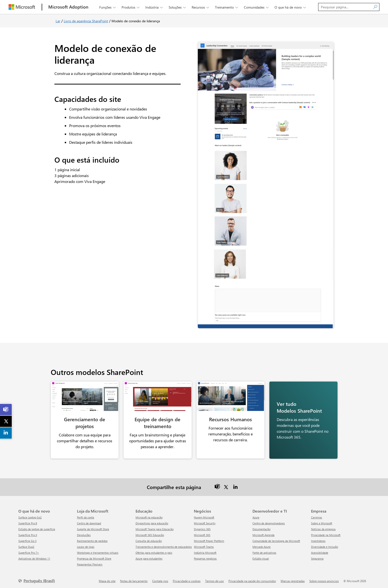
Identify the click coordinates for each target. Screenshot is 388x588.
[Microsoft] (22, 7)
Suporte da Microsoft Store (93, 527)
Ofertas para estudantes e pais (154, 551)
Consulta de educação (149, 539)
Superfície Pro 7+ (29, 551)
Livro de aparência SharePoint (86, 21)
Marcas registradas (293, 579)
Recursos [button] (201, 7)
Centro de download (89, 522)
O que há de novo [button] (291, 7)
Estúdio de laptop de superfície (37, 527)
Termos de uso (214, 579)
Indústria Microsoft (205, 551)
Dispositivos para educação (152, 522)
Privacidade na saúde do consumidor (252, 579)
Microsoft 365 (202, 533)
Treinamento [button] (227, 7)
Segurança (317, 557)
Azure (256, 516)
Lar (58, 21)
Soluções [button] (178, 7)
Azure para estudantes (149, 557)
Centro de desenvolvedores (269, 522)
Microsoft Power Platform (209, 539)
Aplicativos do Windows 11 (34, 557)
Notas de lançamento (134, 579)
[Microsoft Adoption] (68, 7)
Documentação (261, 527)
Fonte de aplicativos (264, 551)
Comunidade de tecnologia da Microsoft (276, 539)
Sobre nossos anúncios (324, 579)
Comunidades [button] (257, 7)
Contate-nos (160, 579)
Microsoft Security (205, 522)
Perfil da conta (86, 516)
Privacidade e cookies (187, 579)
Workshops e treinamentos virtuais (98, 551)
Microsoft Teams (204, 545)
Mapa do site (107, 579)
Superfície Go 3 (27, 539)
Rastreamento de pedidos (92, 539)
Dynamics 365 (202, 527)
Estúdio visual (261, 557)
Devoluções (84, 533)
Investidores (318, 539)
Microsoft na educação (149, 516)
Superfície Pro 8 (28, 522)
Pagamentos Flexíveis (90, 563)
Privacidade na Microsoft (326, 533)
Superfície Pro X (28, 533)
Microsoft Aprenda (263, 533)
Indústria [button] (155, 7)
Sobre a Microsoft (322, 522)
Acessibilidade (320, 551)
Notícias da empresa (323, 527)
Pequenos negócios (205, 557)
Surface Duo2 (26, 545)
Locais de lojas (86, 545)
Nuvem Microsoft (204, 516)
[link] (6, 409)
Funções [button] (108, 7)
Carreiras (317, 516)
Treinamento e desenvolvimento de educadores (164, 545)
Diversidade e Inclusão (325, 545)
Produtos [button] (131, 7)
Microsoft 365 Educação (150, 533)
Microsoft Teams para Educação (155, 527)
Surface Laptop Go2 (30, 516)
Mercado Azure (262, 545)
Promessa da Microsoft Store (94, 557)
